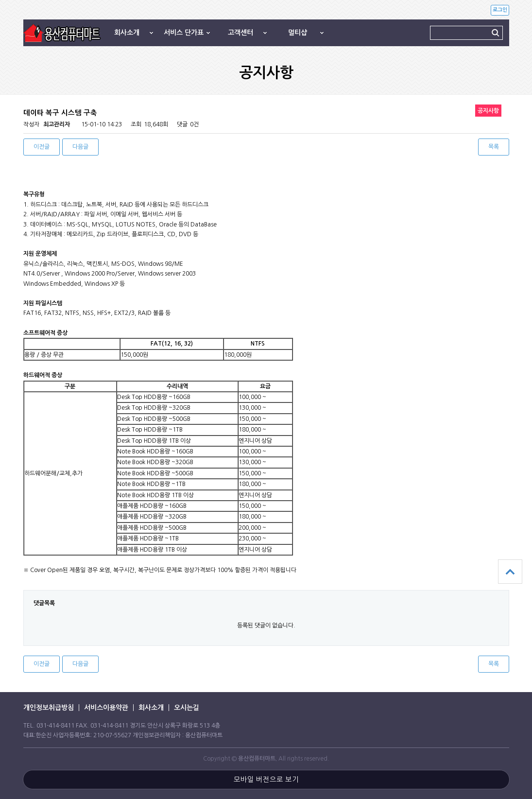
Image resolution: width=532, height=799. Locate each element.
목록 (494, 147)
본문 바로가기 (0, 0)
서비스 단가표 (184, 33)
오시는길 (187, 708)
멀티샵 (298, 33)
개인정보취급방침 (49, 708)
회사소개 (127, 33)
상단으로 (510, 572)
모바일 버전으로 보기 (266, 780)
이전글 (42, 147)
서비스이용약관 (106, 708)
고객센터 (240, 33)
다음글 (80, 147)
